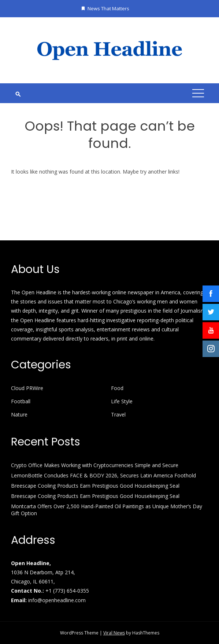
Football (21, 401)
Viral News (114, 633)
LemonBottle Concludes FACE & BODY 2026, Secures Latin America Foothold (103, 475)
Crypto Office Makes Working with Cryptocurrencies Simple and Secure (95, 465)
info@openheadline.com (57, 600)
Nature (19, 415)
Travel (118, 415)
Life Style (122, 401)
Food (117, 388)
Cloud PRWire (27, 388)
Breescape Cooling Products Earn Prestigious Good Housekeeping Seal (95, 486)
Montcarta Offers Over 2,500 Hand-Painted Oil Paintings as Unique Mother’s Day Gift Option (107, 510)
